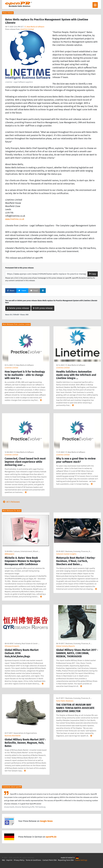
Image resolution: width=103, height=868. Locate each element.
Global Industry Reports (66, 646)
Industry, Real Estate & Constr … (27, 644)
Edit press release (43, 308)
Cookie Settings (81, 860)
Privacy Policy (19, 860)
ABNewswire (9, 554)
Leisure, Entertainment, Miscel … (27, 551)
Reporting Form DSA (66, 860)
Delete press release (18, 308)
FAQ (3, 860)
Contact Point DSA (49, 860)
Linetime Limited (27, 29)
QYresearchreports (12, 646)
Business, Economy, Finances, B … (79, 551)
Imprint (9, 860)
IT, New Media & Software (34, 27)
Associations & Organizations (25, 733)
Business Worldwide (13, 736)
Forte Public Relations (65, 701)
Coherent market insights (66, 554)
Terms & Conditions (33, 860)
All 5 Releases (11, 502)
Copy (93, 274)
